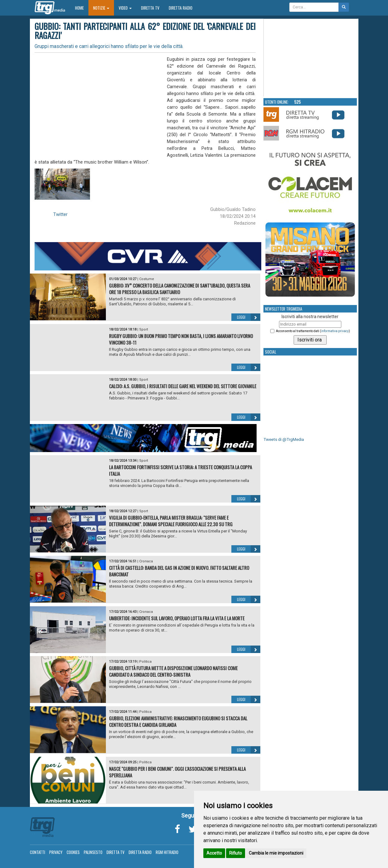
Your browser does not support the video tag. (310, 58)
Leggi (249, 317)
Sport (144, 329)
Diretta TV (150, 8)
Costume (147, 279)
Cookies (73, 852)
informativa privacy (335, 331)
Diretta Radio (181, 8)
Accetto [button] (214, 853)
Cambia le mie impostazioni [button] (276, 853)
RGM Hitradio (167, 852)
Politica (145, 662)
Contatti (38, 852)
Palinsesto (93, 852)
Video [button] (125, 8)
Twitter (60, 214)
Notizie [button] (101, 8)
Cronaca (146, 561)
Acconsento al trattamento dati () (313, 331)
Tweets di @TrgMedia (284, 439)
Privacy (56, 852)
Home (82, 8)
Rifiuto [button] (236, 853)
